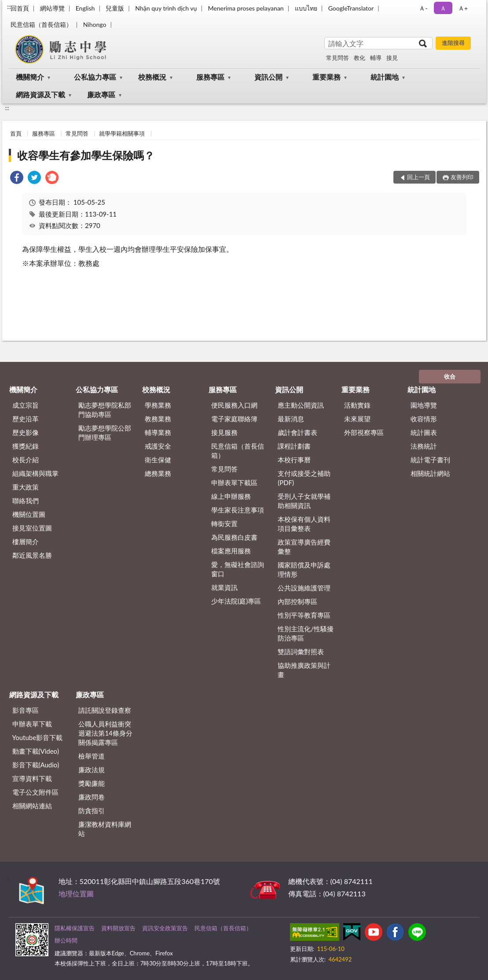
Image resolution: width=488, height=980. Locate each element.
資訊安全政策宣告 (165, 928)
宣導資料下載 (32, 778)
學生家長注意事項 (238, 510)
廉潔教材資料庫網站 (105, 829)
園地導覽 (424, 405)
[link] (17, 179)
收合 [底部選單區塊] (450, 376)
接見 (392, 58)
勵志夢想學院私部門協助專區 (105, 410)
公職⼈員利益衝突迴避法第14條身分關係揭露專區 (105, 733)
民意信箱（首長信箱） (41, 24)
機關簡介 (30, 77)
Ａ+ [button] (463, 8)
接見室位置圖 (32, 528)
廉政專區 (101, 94)
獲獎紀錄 (26, 446)
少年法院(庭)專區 (236, 601)
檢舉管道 (92, 756)
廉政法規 (92, 770)
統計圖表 (424, 432)
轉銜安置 (224, 523)
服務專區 (210, 77)
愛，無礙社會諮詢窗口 (238, 569)
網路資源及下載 (40, 94)
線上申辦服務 (231, 496)
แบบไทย (306, 8)
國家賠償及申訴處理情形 (304, 569)
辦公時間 (66, 940)
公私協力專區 (95, 77)
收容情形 (424, 419)
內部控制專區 (297, 601)
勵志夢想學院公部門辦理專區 (105, 433)
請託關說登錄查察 (105, 710)
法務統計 (424, 446)
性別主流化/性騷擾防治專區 (306, 633)
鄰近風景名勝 (32, 555)
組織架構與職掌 (35, 473)
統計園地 (385, 77)
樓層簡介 (26, 542)
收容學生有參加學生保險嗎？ (86, 155)
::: (9, 7)
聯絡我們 (26, 501)
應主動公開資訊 (301, 405)
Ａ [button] (443, 8)
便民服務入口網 (234, 405)
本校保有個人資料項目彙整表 (304, 524)
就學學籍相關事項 (122, 133)
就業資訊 (224, 587)
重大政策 (26, 487)
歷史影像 (26, 432)
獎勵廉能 (92, 783)
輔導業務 (158, 432)
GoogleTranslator (351, 8)
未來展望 (357, 419)
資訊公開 (268, 77)
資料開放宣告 (118, 928)
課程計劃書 (294, 446)
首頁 (16, 133)
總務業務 (158, 473)
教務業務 (158, 419)
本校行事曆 (294, 460)
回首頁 (20, 8)
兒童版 (115, 8)
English (85, 8)
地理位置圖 (76, 893)
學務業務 (158, 405)
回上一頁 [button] (418, 177)
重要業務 (327, 77)
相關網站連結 (32, 806)
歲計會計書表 (297, 432)
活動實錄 (357, 405)
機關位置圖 (29, 514)
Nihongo (95, 24)
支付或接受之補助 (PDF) (304, 478)
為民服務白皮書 (234, 537)
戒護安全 (158, 446)
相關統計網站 (430, 473)
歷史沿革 (26, 419)
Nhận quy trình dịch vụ (166, 8)
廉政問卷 (92, 797)
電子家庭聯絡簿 (234, 419)
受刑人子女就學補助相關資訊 (304, 501)
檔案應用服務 (231, 551)
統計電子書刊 (430, 460)
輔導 (376, 58)
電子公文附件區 (35, 792)
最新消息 (291, 419)
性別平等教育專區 (304, 615)
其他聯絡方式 (396, 881)
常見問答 (338, 58)
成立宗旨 (26, 405)
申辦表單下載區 (234, 483)
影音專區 (26, 710)
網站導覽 (52, 8)
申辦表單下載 (32, 724)
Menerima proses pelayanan (246, 8)
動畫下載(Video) (36, 751)
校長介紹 (26, 460)
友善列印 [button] (462, 177)
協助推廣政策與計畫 (304, 670)
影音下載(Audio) (36, 765)
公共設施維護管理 (304, 588)
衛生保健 (158, 460)
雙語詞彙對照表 (301, 652)
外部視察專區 (364, 432)
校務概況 (152, 77)
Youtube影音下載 (38, 737)
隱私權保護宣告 (75, 928)
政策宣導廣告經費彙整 (304, 547)
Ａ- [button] (423, 8)
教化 (360, 58)
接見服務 (224, 432)
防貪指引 (92, 811)
